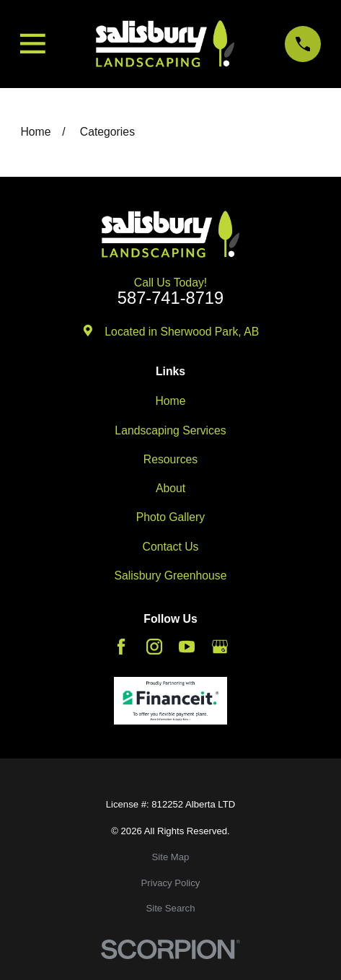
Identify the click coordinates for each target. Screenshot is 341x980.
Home (170, 401)
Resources (170, 459)
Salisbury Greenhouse (170, 576)
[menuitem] (170, 857)
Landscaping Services (170, 430)
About (170, 488)
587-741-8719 (170, 299)
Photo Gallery (171, 517)
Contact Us (171, 547)
